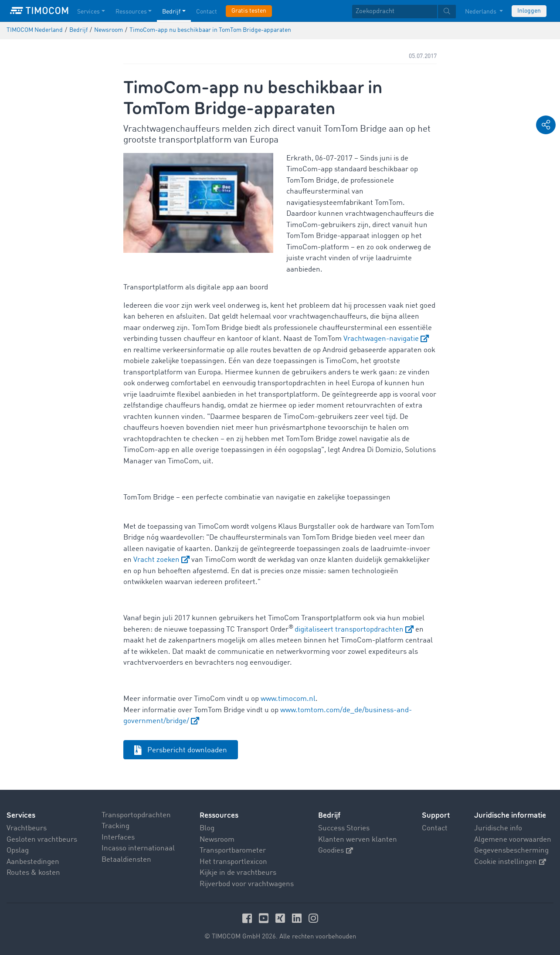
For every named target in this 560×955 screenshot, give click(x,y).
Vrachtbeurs (27, 828)
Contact (435, 828)
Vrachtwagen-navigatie (381, 339)
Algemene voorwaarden (513, 840)
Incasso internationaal (138, 848)
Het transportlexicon (233, 862)
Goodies (336, 851)
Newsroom (217, 840)
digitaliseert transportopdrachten (349, 630)
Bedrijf (329, 815)
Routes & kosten (33, 873)
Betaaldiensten (126, 860)
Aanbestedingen (33, 862)
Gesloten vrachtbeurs (42, 840)
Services (21, 815)
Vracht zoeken (156, 560)
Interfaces (118, 838)
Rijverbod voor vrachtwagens (247, 884)
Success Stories (344, 828)
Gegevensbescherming (511, 851)
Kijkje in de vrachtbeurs (238, 873)
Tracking (115, 826)
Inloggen (529, 11)
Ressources (219, 815)
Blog (207, 828)
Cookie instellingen (510, 862)
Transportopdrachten (136, 815)
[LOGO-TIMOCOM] (39, 11)
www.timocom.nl (288, 699)
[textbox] (404, 12)
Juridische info (498, 828)
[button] (546, 125)
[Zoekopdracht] (395, 12)
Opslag (18, 851)
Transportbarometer (233, 851)
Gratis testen (249, 11)
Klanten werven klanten (358, 840)
